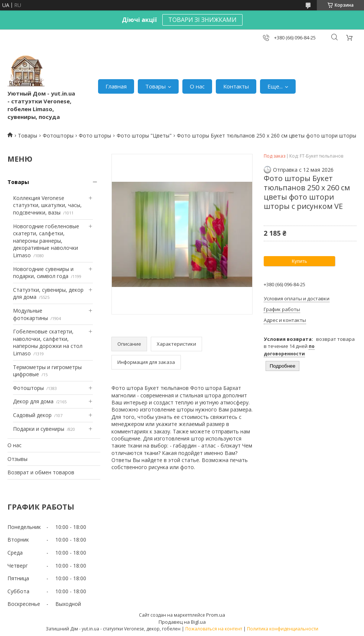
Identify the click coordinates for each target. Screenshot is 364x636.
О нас (197, 86)
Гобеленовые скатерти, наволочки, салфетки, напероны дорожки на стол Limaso (48, 342)
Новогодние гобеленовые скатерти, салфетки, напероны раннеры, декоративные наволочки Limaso (46, 241)
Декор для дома (33, 401)
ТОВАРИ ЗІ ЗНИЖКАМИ (202, 20)
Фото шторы (95, 135)
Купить (299, 261)
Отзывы (17, 459)
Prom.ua (216, 615)
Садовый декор (32, 415)
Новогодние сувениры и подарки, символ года (43, 273)
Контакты (236, 86)
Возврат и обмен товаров (41, 472)
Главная (116, 86)
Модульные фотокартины (30, 314)
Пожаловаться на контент (214, 629)
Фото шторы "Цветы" (144, 135)
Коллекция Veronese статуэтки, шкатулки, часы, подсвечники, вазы (47, 205)
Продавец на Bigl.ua (182, 622)
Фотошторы (58, 135)
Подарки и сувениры (39, 429)
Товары (155, 86)
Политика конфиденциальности (283, 629)
